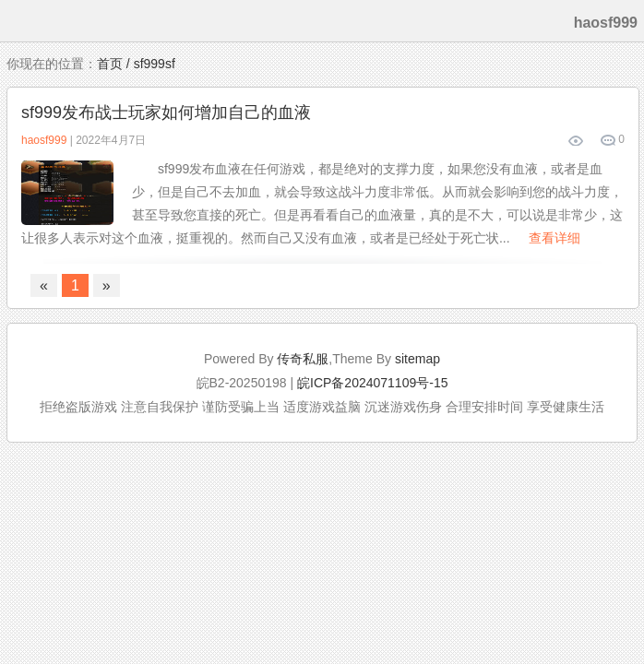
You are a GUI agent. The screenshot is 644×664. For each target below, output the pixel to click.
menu (20, 21)
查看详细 (555, 238)
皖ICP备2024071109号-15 (372, 383)
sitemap (417, 359)
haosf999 (44, 140)
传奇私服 (303, 359)
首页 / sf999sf (136, 64)
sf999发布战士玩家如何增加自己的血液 (166, 113)
